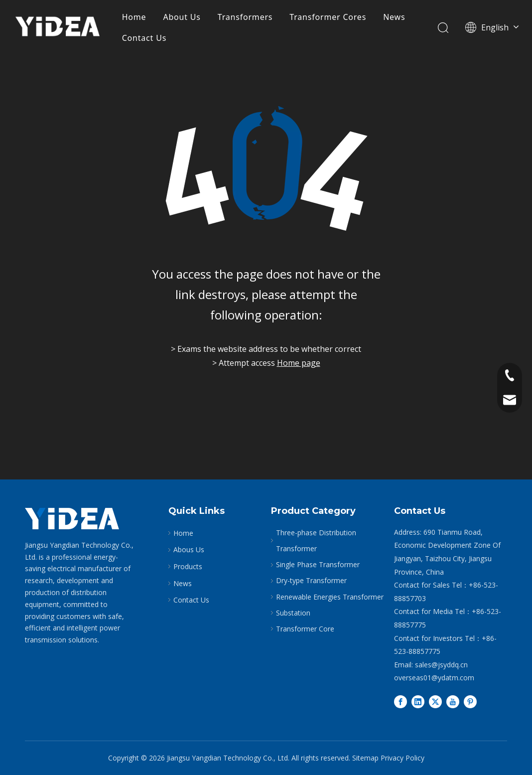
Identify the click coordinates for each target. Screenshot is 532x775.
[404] (266, 169)
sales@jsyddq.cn (441, 665)
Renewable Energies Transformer (330, 597)
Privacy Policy (402, 758)
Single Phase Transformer (318, 564)
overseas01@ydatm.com (434, 678)
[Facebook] (400, 702)
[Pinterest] (470, 702)
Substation (293, 613)
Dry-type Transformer (311, 580)
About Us (182, 17)
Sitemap (365, 758)
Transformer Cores (328, 17)
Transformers (245, 17)
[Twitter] (435, 702)
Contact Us (144, 38)
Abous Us (189, 549)
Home (134, 17)
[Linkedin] (418, 702)
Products (188, 566)
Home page (299, 363)
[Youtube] (453, 702)
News (394, 17)
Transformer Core (305, 629)
